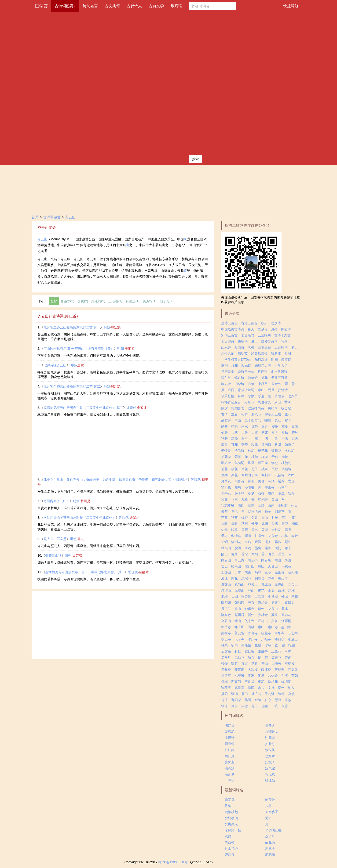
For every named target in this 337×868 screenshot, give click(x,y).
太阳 (255, 554)
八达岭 (273, 676)
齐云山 (70, 217)
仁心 (268, 700)
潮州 (281, 688)
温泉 (288, 530)
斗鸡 (271, 481)
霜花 (234, 578)
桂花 (251, 451)
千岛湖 (270, 694)
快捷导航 (291, 6)
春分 (265, 426)
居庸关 (276, 603)
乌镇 (291, 694)
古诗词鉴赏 (52, 217)
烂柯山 (263, 621)
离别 (224, 366)
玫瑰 (255, 445)
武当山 (239, 584)
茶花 (234, 445)
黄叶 (295, 518)
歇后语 (176, 6)
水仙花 (289, 451)
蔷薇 (245, 445)
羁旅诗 (226, 463)
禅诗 (285, 457)
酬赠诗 (226, 420)
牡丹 (291, 493)
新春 (251, 657)
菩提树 (279, 670)
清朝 (68, 555)
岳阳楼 (293, 572)
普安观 (239, 633)
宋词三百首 (229, 335)
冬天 (294, 347)
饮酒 (238, 548)
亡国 (291, 481)
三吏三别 (264, 347)
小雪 (285, 439)
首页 (35, 217)
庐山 (278, 402)
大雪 (255, 432)
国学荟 (41, 6)
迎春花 (286, 615)
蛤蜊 (224, 542)
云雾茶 (226, 651)
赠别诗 (263, 499)
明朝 (107, 327)
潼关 (268, 542)
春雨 (231, 390)
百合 (295, 439)
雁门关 (226, 609)
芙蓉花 (226, 457)
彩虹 (238, 651)
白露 (295, 426)
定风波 (270, 768)
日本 (238, 572)
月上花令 (231, 848)
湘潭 (261, 676)
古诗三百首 (249, 323)
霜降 (234, 439)
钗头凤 (270, 750)
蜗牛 (288, 542)
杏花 (245, 469)
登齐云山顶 (53, 555)
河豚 (288, 651)
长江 (278, 420)
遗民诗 (239, 451)
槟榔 (224, 682)
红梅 (291, 591)
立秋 (285, 432)
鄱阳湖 (236, 700)
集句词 (239, 463)
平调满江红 (273, 830)
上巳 (261, 505)
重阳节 (279, 396)
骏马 (234, 530)
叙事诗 (286, 360)
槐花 (261, 591)
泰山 (261, 390)
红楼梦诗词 (269, 341)
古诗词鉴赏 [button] (65, 6)
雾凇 (251, 676)
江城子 (270, 762)
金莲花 (276, 657)
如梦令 (270, 744)
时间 (275, 360)
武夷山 (226, 548)
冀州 (251, 615)
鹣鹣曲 (270, 854)
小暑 (275, 439)
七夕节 (293, 396)
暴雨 (251, 688)
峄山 (238, 621)
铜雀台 (260, 578)
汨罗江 (226, 676)
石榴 (261, 493)
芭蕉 (224, 518)
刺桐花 (273, 682)
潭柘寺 (263, 603)
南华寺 (279, 633)
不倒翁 (249, 682)
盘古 (261, 688)
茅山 (265, 663)
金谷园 (273, 597)
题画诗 (266, 445)
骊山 (248, 536)
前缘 (285, 706)
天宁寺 (239, 639)
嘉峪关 (289, 603)
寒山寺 (270, 487)
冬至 (281, 493)
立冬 (275, 432)
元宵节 (249, 402)
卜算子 (230, 780)
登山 (251, 591)
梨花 (234, 475)
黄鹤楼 (290, 663)
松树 (245, 414)
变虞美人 (231, 824)
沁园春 (270, 738)
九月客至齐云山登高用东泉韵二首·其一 (72, 327)
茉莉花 (276, 451)
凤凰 (251, 463)
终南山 (236, 566)
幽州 (295, 597)
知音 (224, 530)
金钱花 (276, 530)
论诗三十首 (246, 372)
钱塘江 (276, 353)
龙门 (278, 548)
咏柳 (251, 347)
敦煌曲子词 (249, 475)
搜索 (195, 159)
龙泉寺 (273, 536)
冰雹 (268, 645)
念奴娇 (270, 756)
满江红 (230, 726)
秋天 (264, 323)
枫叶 (234, 524)
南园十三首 (246, 505)
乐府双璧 (261, 360)
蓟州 (261, 609)
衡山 (288, 560)
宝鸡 (248, 548)
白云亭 (253, 560)
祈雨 (234, 645)
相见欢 (270, 774)
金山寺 (280, 572)
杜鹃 (255, 457)
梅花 (234, 366)
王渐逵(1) (115, 301)
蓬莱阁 (239, 670)
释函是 (85, 501)
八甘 (268, 806)
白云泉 (266, 560)
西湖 (288, 353)
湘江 (224, 578)
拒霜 (292, 645)
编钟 (281, 694)
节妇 (295, 676)
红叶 (224, 524)
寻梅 (228, 806)
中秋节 (263, 384)
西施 (271, 505)
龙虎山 (279, 584)
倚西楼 (230, 842)
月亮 (274, 329)
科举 (278, 445)
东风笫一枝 (233, 830)
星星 (282, 554)
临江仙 (270, 780)
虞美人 (270, 726)
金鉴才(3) (67, 301)
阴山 (224, 554)
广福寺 (266, 639)
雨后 (271, 591)
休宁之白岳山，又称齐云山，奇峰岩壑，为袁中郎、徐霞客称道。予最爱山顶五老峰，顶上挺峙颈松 (116, 480)
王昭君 (283, 505)
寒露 (265, 432)
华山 (238, 420)
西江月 (230, 756)
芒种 (295, 432)
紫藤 (224, 499)
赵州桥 (239, 615)
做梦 (224, 511)
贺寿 (288, 420)
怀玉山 (239, 627)
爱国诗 (239, 347)
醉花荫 (270, 842)
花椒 (245, 554)
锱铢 (224, 706)
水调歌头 (272, 732)
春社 (295, 536)
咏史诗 (226, 384)
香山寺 (283, 578)
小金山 (293, 639)
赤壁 (271, 578)
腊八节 (256, 414)
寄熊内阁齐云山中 (57, 501)
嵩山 (278, 560)
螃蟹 (224, 426)
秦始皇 (246, 645)
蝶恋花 (230, 732)
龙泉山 (273, 609)
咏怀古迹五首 (231, 402)
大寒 (234, 432)
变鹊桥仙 (231, 818)
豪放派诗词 (246, 390)
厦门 (245, 694)
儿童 (245, 499)
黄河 (288, 402)
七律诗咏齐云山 (55, 365)
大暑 (245, 432)
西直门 (236, 682)
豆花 (265, 530)
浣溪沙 (230, 738)
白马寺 (260, 597)
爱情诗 (226, 451)
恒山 (224, 566)
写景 (284, 341)
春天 (251, 329)
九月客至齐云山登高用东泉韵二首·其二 (72, 386)
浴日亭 (279, 639)
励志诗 (246, 366)
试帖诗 (279, 475)
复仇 (234, 511)
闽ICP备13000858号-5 (174, 862)
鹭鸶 (234, 554)
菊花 (224, 469)
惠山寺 (273, 627)
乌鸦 (258, 572)
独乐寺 (249, 609)
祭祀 (275, 463)
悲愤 (251, 396)
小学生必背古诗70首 (236, 360)
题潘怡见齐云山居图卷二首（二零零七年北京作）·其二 (83, 408)
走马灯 (226, 657)
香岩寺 (253, 633)
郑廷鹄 (116, 327)
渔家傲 (230, 774)
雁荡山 (226, 584)
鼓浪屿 (256, 694)
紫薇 (238, 457)
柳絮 (295, 524)
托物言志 (238, 408)
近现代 (131, 408)
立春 (234, 414)
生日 (294, 505)
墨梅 (258, 548)
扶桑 (248, 572)
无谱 (268, 818)
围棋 (251, 627)
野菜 (234, 663)
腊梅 (224, 597)
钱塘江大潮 (263, 366)
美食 (261, 481)
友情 (224, 414)
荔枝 (275, 615)
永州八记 (228, 353)
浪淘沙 (230, 768)
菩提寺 (293, 670)
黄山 (275, 499)
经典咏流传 (259, 353)
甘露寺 (260, 536)
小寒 (255, 439)
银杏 (245, 518)
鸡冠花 (246, 578)
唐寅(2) (83, 301)
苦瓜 (224, 700)
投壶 (224, 663)
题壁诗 (290, 445)
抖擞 (245, 706)
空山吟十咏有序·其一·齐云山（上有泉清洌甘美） (79, 349)
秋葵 (234, 518)
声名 (248, 542)
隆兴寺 (226, 615)
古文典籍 (112, 6)
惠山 (261, 627)
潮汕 (234, 694)
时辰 (275, 518)
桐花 (261, 682)
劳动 (275, 457)
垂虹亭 (263, 651)
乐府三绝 (264, 396)
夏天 (254, 341)
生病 (224, 475)
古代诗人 (134, 6)
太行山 (249, 566)
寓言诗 (239, 481)
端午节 (226, 378)
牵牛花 (226, 493)
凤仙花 (239, 657)
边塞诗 (243, 341)
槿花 (265, 457)
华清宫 (236, 536)
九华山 (239, 591)
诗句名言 (90, 6)
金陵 (258, 700)
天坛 (224, 536)
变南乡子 (272, 812)
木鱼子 (270, 848)
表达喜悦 (264, 402)
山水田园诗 (279, 372)
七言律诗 (228, 341)
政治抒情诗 (256, 408)
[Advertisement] (212, 83)
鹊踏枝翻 (231, 812)
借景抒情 (228, 396)
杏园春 (230, 854)
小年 (285, 536)
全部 (54, 301)
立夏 (285, 426)
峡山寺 (226, 639)
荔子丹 (270, 836)
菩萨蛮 (230, 762)
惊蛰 (255, 426)
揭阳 (224, 694)
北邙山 (226, 572)
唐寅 (81, 365)
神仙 (251, 481)
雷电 (255, 530)
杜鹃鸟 (286, 463)
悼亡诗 (239, 378)
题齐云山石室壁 (55, 539)
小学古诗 (281, 366)
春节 (251, 384)
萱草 (268, 572)
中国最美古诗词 (233, 329)
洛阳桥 (249, 487)
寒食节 (276, 384)
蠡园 (248, 700)
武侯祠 (239, 688)
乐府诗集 (228, 372)
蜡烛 (268, 548)
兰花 (288, 414)
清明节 (243, 353)
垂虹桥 (249, 651)
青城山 (266, 584)
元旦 (271, 390)
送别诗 (276, 323)
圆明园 (226, 603)
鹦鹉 (288, 657)
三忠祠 (293, 633)
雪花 (285, 524)
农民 (291, 475)
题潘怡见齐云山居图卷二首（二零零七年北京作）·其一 (85, 572)
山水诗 (226, 347)
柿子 (268, 511)
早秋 (278, 542)
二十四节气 (253, 420)
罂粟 (281, 481)
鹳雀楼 (226, 670)
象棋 (258, 645)
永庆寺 (253, 639)
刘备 (234, 706)
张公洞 (246, 597)
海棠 (224, 445)
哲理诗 (263, 372)
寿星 (271, 554)
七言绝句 (248, 335)
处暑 (224, 432)
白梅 (281, 591)
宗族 (288, 700)
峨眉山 (226, 591)
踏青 (255, 663)
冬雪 (275, 524)
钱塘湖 (286, 682)
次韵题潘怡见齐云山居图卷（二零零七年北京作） (80, 518)
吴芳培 (77, 555)
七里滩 (239, 676)
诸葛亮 (226, 688)
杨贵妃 (286, 408)
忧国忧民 (255, 511)
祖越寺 (266, 633)
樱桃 (275, 426)
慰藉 (278, 700)
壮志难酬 (228, 505)
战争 (265, 469)
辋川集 (226, 487)
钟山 (261, 566)
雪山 (265, 518)
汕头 (291, 688)
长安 (255, 524)
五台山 (293, 584)
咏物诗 (253, 378)
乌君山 (226, 621)
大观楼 (253, 670)
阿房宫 (280, 511)
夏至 (245, 439)
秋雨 (245, 524)
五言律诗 (281, 347)
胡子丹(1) (167, 301)
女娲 (271, 688)
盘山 (238, 609)
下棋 (234, 499)
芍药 (234, 426)
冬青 (255, 518)
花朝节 (283, 487)
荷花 (264, 378)
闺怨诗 (239, 384)
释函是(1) (133, 301)
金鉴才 (142, 408)
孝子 (288, 548)
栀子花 (263, 451)
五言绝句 (264, 335)
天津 (285, 609)
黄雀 (275, 621)
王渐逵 (130, 349)
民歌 (275, 469)
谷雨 (271, 493)
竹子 (255, 469)
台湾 (285, 676)
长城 (285, 597)
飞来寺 (249, 621)
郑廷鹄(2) (98, 301)
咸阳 (265, 524)
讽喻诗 (286, 469)
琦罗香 (230, 800)
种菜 (224, 645)
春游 (245, 663)
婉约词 (273, 408)
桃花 (234, 469)
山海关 (276, 663)
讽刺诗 (266, 475)
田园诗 (286, 329)
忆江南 (230, 750)
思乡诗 (263, 329)
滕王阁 (263, 463)
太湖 (234, 597)
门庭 (275, 706)
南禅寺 (226, 633)
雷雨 (245, 530)
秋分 (224, 439)
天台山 (273, 566)
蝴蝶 (268, 420)
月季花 (226, 481)
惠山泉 (286, 627)
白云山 (226, 560)
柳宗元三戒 (273, 414)
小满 (265, 439)
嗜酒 (258, 542)
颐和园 (239, 603)
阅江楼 (266, 670)
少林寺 (263, 615)
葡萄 (238, 487)
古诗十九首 (282, 335)
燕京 (251, 603)
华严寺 (226, 627)
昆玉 (255, 706)
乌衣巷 (286, 566)
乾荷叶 (270, 800)
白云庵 (239, 560)
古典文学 (156, 6)
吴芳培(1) (150, 301)
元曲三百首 (279, 378)
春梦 (251, 493)
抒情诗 (283, 390)
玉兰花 (276, 651)
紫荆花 (236, 542)
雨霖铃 (230, 744)
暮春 (241, 396)
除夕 (224, 408)
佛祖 (265, 706)
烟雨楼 (286, 621)
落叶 (285, 518)
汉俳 (228, 836)
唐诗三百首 (229, 323)
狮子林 (239, 493)
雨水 (245, 426)
